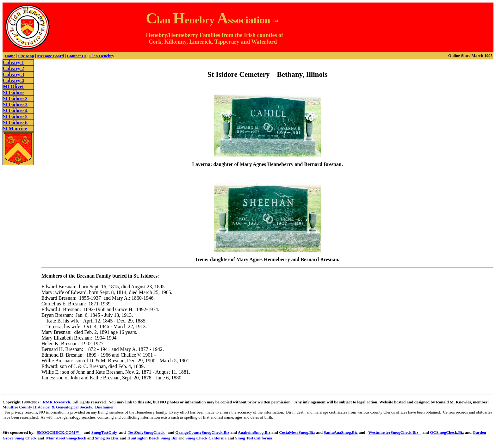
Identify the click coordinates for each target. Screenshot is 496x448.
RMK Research (56, 402)
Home (10, 56)
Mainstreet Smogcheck (66, 438)
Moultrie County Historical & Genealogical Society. (48, 407)
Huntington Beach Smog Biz (152, 438)
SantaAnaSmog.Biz (341, 432)
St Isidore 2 (15, 98)
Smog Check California (206, 438)
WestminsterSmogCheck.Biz (395, 432)
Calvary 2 (13, 68)
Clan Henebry (102, 56)
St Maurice (15, 129)
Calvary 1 (13, 62)
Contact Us (77, 56)
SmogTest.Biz (107, 438)
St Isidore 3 (15, 104)
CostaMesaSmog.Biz (297, 432)
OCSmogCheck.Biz (447, 432)
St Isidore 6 (15, 123)
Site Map (26, 56)
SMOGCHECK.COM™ (59, 432)
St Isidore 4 (15, 110)
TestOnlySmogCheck (147, 432)
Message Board (50, 56)
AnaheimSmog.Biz (254, 432)
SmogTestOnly (104, 432)
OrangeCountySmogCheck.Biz (202, 432)
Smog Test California (254, 438)
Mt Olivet (13, 86)
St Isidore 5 (15, 117)
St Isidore (13, 92)
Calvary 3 (13, 74)
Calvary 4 (13, 80)
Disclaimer (104, 407)
